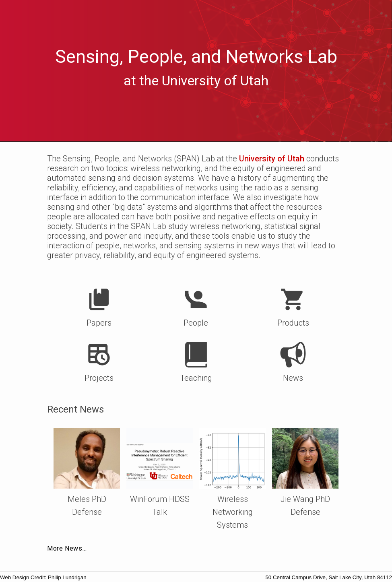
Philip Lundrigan (67, 577)
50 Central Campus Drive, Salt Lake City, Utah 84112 (329, 577)
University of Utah (272, 159)
